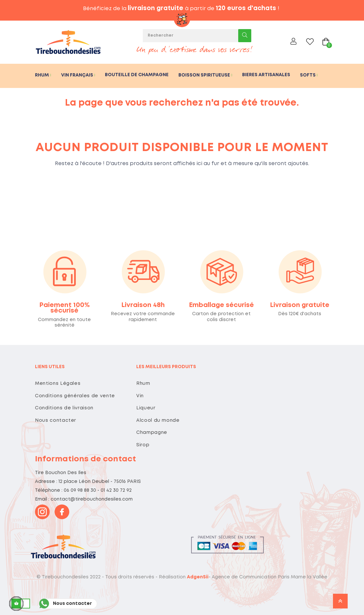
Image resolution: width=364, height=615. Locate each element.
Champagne (152, 433)
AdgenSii (198, 577)
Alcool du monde (158, 420)
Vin (140, 396)
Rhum (143, 384)
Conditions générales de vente (75, 396)
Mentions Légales (58, 384)
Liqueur (146, 408)
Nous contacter (56, 420)
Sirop (143, 445)
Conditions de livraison (64, 408)
